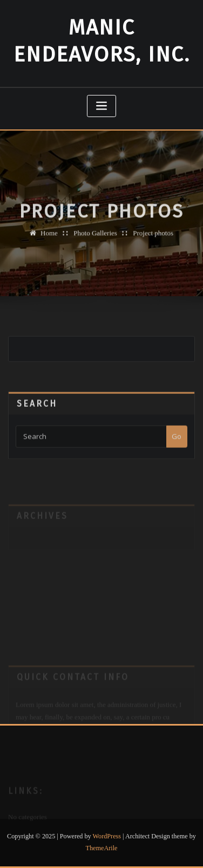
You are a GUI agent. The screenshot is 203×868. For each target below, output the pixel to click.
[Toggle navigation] (101, 106)
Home (49, 238)
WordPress (107, 836)
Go (177, 443)
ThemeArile (102, 848)
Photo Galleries (95, 238)
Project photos (153, 238)
